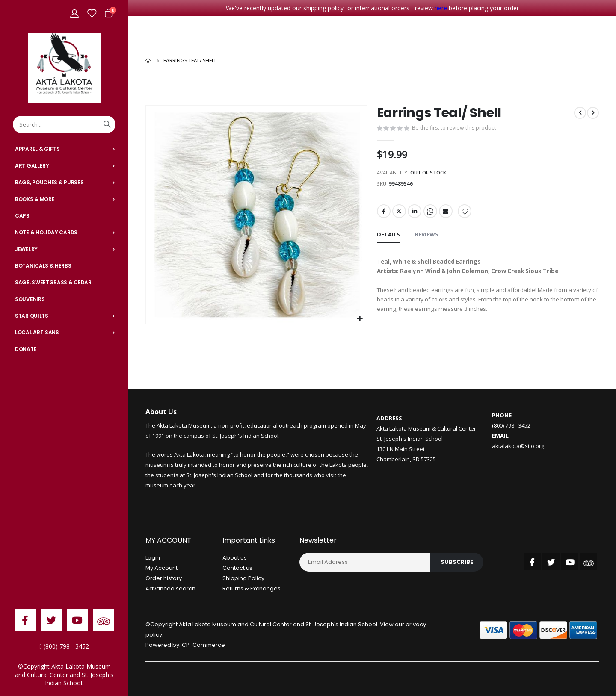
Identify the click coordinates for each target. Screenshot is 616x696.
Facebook (384, 212)
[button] (360, 317)
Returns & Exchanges (252, 590)
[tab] (388, 236)
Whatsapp (432, 212)
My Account (161, 569)
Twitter (400, 212)
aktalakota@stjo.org (518, 447)
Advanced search (170, 590)
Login (153, 559)
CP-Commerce (203, 646)
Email (447, 212)
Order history (164, 580)
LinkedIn (415, 212)
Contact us (237, 569)
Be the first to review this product (455, 127)
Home (148, 59)
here (441, 8)
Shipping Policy (243, 580)
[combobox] (64, 124)
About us (235, 559)
